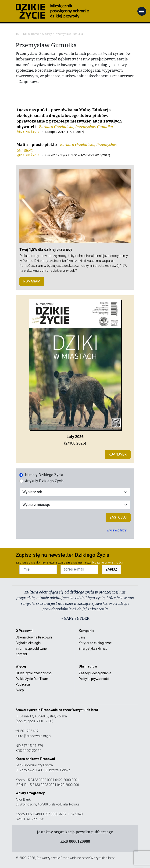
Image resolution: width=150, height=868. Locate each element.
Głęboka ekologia (28, 643)
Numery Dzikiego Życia (44, 475)
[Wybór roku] (75, 492)
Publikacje (23, 684)
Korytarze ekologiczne (95, 643)
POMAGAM (32, 281)
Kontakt (21, 654)
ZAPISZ (111, 569)
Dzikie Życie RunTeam (32, 679)
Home (35, 34)
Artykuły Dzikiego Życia (44, 481)
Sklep (20, 690)
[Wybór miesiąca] (75, 505)
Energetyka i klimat (93, 649)
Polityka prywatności (94, 679)
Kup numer (118, 454)
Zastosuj (118, 517)
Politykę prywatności (107, 562)
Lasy (82, 637)
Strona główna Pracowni (34, 637)
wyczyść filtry (117, 530)
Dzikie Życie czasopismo (34, 673)
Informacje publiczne (31, 649)
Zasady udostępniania (95, 673)
